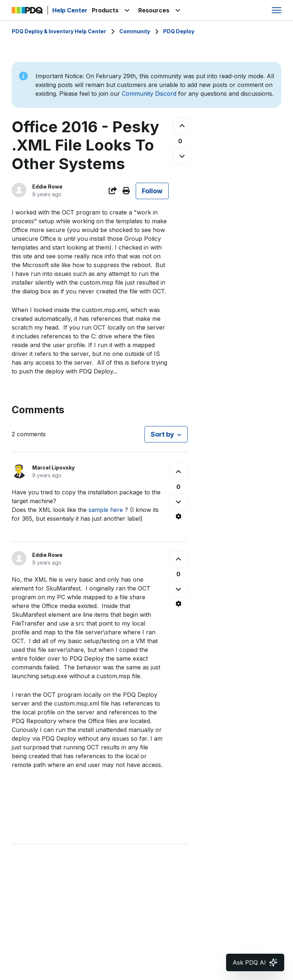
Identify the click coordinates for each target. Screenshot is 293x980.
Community (135, 31)
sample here (106, 510)
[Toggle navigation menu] (277, 10)
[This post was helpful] (182, 126)
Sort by (162, 434)
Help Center (70, 10)
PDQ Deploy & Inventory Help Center (59, 31)
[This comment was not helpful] (179, 502)
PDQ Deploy (179, 31)
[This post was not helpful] (182, 156)
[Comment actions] (179, 516)
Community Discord (149, 94)
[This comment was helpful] (179, 472)
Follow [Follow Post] (152, 191)
